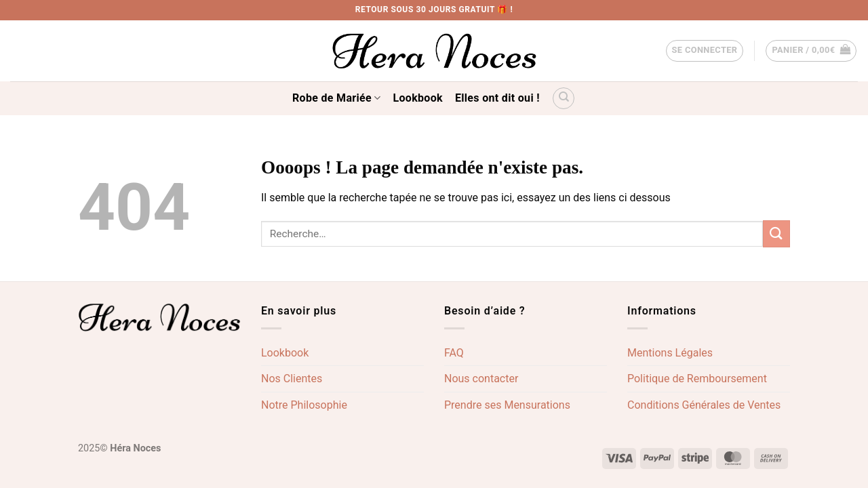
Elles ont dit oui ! (497, 98)
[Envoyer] (776, 233)
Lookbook (418, 98)
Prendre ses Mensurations (507, 405)
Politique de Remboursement (697, 379)
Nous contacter (481, 379)
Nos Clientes (292, 379)
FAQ (454, 353)
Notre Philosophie (304, 405)
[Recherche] (564, 98)
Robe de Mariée (336, 98)
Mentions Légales (670, 353)
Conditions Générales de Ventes (704, 405)
